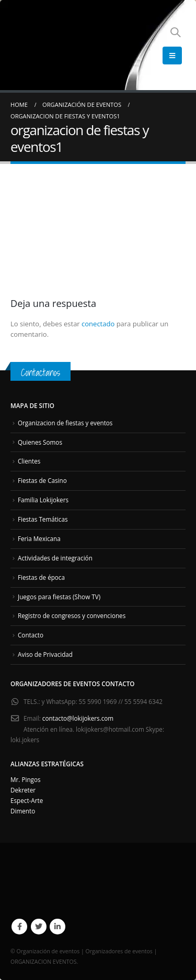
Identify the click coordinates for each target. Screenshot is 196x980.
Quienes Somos (40, 442)
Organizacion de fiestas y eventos (65, 423)
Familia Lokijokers (43, 500)
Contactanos (41, 372)
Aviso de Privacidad (45, 654)
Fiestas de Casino (42, 480)
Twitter (39, 927)
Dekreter (23, 790)
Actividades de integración (55, 558)
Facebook (19, 927)
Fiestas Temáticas (43, 519)
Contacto (31, 635)
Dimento (23, 811)
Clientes (29, 461)
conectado (98, 324)
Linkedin (57, 927)
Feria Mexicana (39, 538)
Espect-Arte (27, 800)
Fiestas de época (41, 577)
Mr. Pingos (26, 779)
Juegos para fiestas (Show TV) (59, 597)
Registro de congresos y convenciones (72, 615)
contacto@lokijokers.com (78, 718)
